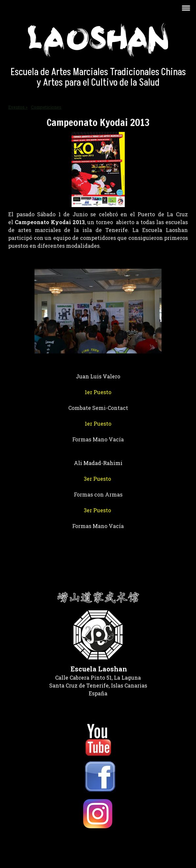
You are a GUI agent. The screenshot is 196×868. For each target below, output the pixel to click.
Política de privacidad (30, 842)
